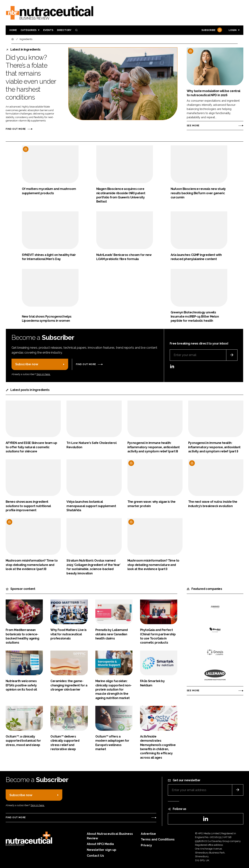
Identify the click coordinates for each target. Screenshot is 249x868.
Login (233, 30)
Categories (29, 30)
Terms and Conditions (158, 839)
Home (13, 30)
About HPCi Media (100, 844)
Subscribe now (27, 364)
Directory (64, 30)
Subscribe (211, 30)
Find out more (16, 129)
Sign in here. (43, 374)
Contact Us (95, 856)
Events (48, 30)
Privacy (146, 845)
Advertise (148, 834)
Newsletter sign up (102, 850)
